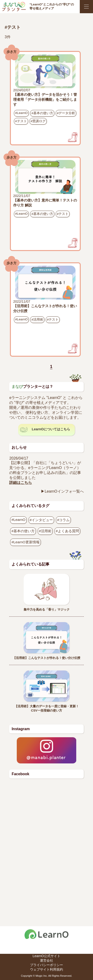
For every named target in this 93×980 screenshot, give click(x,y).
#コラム (63, 520)
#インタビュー (41, 520)
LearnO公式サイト (46, 956)
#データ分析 (66, 113)
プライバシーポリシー (46, 965)
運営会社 (46, 960)
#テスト (21, 121)
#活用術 (37, 320)
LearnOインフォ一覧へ (64, 491)
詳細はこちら (21, 483)
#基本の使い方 (42, 113)
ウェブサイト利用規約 (46, 969)
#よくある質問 (67, 531)
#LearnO (21, 113)
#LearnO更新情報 (25, 542)
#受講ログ (38, 121)
